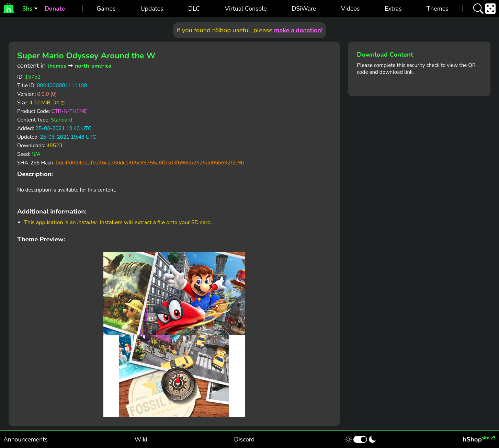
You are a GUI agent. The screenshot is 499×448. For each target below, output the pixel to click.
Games (106, 9)
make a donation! (298, 30)
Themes (437, 9)
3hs (27, 9)
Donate (55, 9)
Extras (393, 9)
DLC (194, 9)
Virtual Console (246, 9)
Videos (350, 9)
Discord (244, 439)
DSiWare (304, 9)
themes (57, 66)
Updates (152, 9)
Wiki (141, 439)
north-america (93, 66)
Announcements (26, 439)
